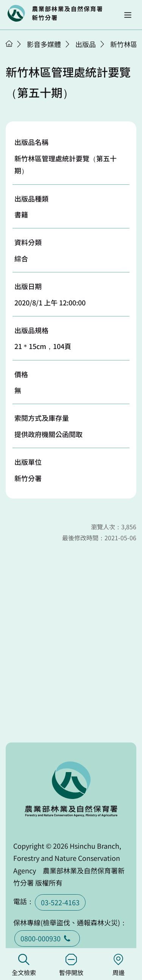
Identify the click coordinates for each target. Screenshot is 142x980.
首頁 (9, 44)
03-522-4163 (60, 902)
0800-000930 (47, 938)
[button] (128, 15)
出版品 (86, 44)
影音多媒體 (44, 44)
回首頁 (55, 13)
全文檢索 (24, 965)
